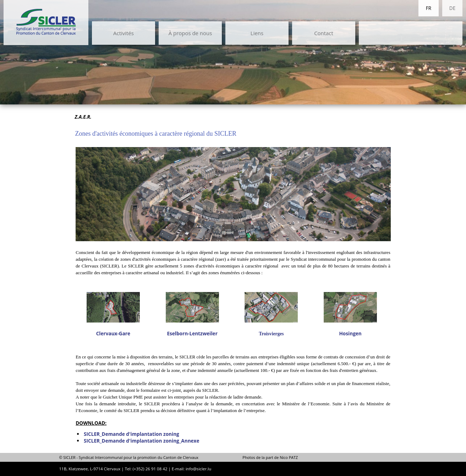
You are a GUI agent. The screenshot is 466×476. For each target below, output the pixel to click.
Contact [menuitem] (324, 33)
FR (429, 8)
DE (452, 8)
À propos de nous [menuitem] (190, 33)
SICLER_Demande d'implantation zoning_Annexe (141, 441)
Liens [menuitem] (257, 33)
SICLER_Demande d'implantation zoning (131, 434)
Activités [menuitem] (124, 33)
